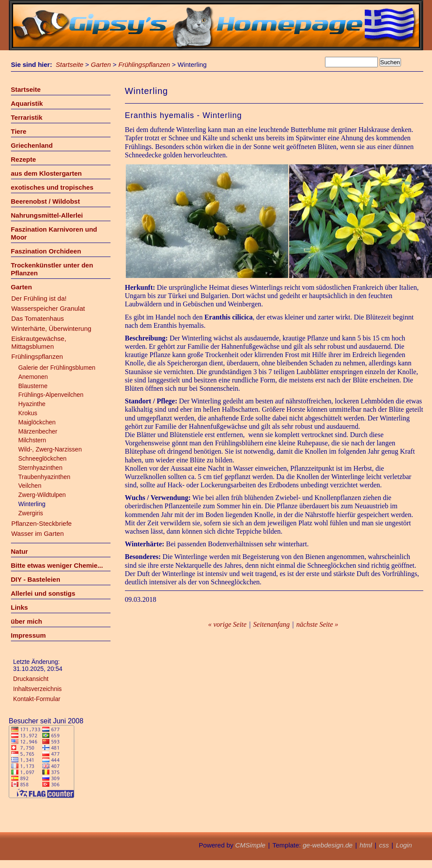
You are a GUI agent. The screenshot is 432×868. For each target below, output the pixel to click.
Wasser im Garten (38, 533)
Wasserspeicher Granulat (48, 308)
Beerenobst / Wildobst (45, 201)
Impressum (28, 635)
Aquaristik (27, 103)
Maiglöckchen (37, 422)
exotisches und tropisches (52, 187)
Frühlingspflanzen (144, 64)
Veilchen (30, 486)
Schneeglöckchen (43, 458)
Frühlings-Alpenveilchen (51, 395)
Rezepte (24, 159)
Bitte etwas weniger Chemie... (57, 565)
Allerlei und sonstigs (43, 593)
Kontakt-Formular (37, 699)
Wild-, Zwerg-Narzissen (50, 449)
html (366, 845)
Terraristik (27, 117)
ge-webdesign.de (328, 845)
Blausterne (33, 386)
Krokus (28, 413)
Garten (101, 64)
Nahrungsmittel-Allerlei (47, 215)
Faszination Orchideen (46, 251)
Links (19, 607)
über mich (27, 621)
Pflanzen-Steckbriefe (41, 523)
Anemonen (33, 377)
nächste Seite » (317, 624)
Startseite (70, 64)
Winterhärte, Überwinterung (51, 328)
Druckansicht (31, 679)
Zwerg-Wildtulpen (42, 495)
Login (404, 845)
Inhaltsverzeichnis (37, 689)
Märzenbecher (38, 431)
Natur (19, 551)
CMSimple (250, 845)
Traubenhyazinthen (44, 477)
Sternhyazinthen (40, 468)
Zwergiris (31, 513)
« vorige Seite (227, 624)
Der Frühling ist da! (39, 298)
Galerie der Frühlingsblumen (57, 368)
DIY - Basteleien (36, 579)
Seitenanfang (272, 624)
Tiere (19, 131)
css (384, 845)
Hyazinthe (32, 404)
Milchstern (32, 440)
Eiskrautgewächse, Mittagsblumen (39, 342)
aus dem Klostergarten (47, 173)
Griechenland (32, 145)
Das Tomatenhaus (38, 318)
